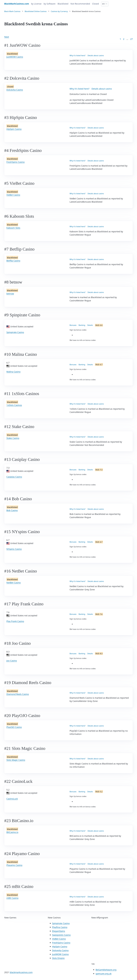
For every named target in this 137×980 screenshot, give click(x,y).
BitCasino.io (12, 832)
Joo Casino (12, 661)
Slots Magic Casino (16, 760)
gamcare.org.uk (103, 974)
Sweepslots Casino (61, 935)
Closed (96, 4)
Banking (82, 325)
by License (36, 4)
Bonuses (73, 325)
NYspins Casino (14, 549)
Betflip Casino (13, 261)
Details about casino (96, 56)
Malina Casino (13, 372)
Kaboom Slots (13, 228)
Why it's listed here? (77, 56)
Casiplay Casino (14, 477)
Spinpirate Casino (15, 332)
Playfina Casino (60, 927)
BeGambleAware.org (106, 970)
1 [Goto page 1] (120, 39)
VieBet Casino (13, 195)
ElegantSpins (59, 931)
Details (90, 325)
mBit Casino (12, 898)
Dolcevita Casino (15, 90)
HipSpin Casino (14, 129)
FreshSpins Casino (16, 162)
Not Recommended (80, 4)
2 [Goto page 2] (124, 39)
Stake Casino (13, 438)
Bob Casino (12, 510)
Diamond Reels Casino (18, 694)
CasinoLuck (12, 799)
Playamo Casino (14, 865)
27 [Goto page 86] (131, 39)
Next (7, 37)
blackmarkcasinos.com (21, 972)
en (103, 4)
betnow (10, 294)
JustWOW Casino (15, 57)
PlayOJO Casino (14, 727)
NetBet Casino (14, 583)
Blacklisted (63, 4)
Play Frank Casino (15, 621)
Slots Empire (58, 958)
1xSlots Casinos (14, 405)
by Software (50, 4)
